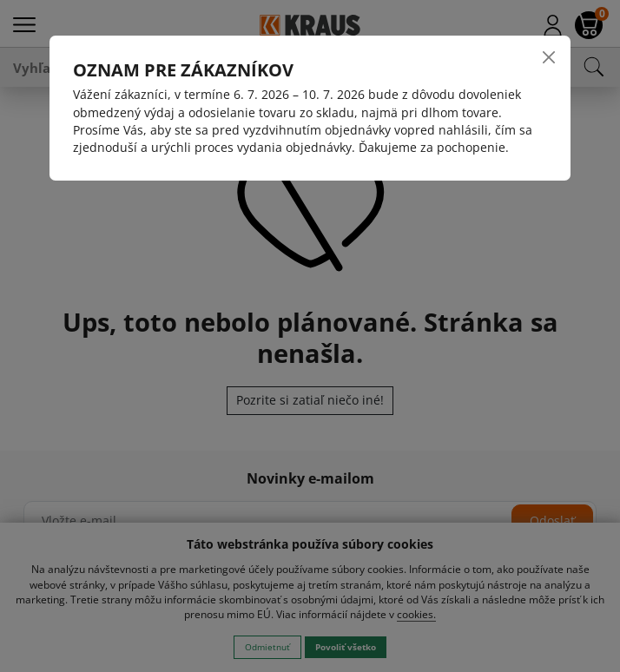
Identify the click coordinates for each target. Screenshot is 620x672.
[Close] (549, 57)
